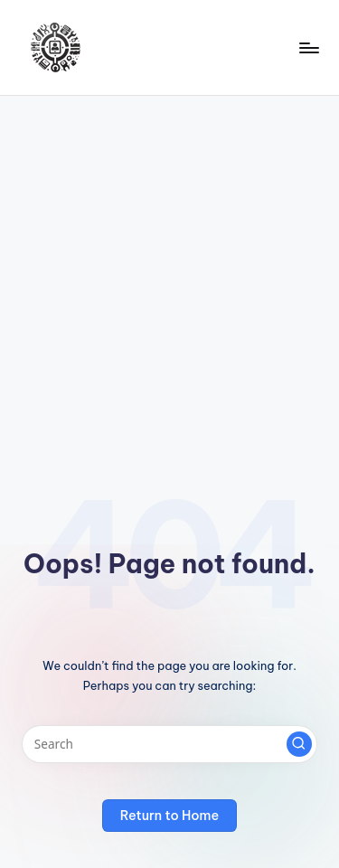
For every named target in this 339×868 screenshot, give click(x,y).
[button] (299, 744)
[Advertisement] (169, 274)
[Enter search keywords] (169, 744)
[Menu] (308, 47)
